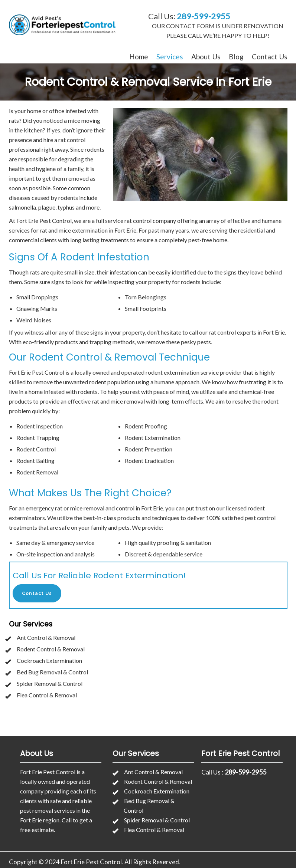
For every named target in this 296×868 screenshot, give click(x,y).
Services (170, 57)
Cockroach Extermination (49, 660)
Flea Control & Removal (47, 695)
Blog (236, 57)
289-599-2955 (204, 16)
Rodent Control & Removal (51, 649)
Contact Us (270, 57)
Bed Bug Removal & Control (52, 672)
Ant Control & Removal (46, 637)
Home (139, 57)
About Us (206, 57)
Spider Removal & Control (50, 683)
